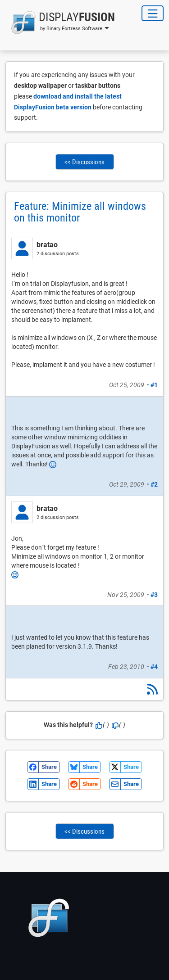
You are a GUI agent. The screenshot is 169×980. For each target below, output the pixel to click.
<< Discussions (84, 162)
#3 (154, 595)
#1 (154, 385)
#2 (154, 484)
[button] (60, 23)
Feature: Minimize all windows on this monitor (80, 212)
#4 (154, 667)
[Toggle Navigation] (153, 13)
